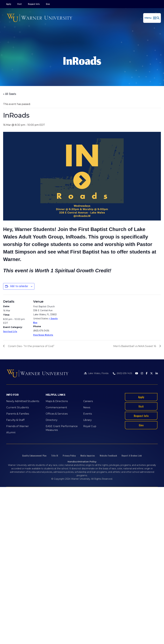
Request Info (34, 4)
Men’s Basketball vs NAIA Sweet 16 (135, 346)
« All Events (10, 94)
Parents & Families (18, 414)
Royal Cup (90, 426)
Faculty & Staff (15, 420)
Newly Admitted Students (23, 401)
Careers (88, 401)
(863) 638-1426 (124, 373)
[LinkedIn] (157, 374)
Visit (20, 4)
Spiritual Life (10, 331)
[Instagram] (142, 374)
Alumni (11, 432)
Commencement (56, 407)
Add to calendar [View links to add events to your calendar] (19, 286)
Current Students (18, 407)
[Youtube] (137, 374)
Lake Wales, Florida (98, 373)
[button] (152, 18)
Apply (9, 4)
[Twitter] (151, 374)
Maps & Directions (57, 401)
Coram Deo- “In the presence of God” (31, 346)
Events (88, 414)
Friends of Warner (18, 426)
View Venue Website (43, 335)
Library (87, 420)
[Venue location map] (80, 316)
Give (48, 4)
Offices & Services (57, 414)
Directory (52, 420)
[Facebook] (147, 374)
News (87, 407)
